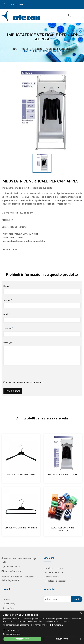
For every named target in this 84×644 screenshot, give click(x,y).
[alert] (42, 627)
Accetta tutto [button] (22, 639)
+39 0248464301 (19, 5)
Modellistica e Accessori (56, 581)
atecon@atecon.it (13, 571)
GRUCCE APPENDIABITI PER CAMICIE (21, 475)
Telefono (8, 328)
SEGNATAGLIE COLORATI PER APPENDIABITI (63, 529)
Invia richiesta (13, 391)
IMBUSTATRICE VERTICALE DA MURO (63, 475)
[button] (42, 634)
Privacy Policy (36, 382)
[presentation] (23, 374)
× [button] (81, 613)
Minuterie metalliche (54, 572)
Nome (7, 286)
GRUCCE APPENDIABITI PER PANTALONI (21, 528)
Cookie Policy (9, 608)
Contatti (7, 600)
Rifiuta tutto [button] (62, 639)
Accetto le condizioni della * (23, 382)
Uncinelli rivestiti (52, 577)
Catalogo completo (54, 568)
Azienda (8, 300)
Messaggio (9, 342)
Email (7, 314)
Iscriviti (77, 599)
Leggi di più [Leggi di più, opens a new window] (65, 621)
